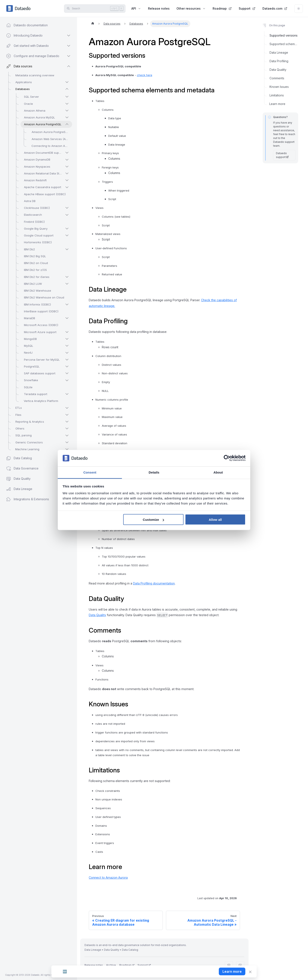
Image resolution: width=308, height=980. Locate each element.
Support (247, 8)
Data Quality (97, 615)
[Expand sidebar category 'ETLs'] (67, 408)
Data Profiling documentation (154, 583)
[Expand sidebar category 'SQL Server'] (67, 97)
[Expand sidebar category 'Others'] (67, 428)
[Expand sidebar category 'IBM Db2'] (67, 249)
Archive (111, 965)
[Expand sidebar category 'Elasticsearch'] (67, 215)
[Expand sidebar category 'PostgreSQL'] (67, 366)
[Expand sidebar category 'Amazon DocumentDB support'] (67, 153)
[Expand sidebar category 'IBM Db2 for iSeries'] (67, 277)
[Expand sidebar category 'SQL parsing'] (67, 435)
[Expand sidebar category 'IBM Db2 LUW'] (67, 284)
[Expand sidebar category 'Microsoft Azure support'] (67, 332)
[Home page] (93, 24)
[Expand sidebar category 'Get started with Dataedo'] (69, 46)
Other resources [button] (191, 8)
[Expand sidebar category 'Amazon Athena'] (67, 111)
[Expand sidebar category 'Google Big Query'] (67, 229)
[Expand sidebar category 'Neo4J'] (67, 353)
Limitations (277, 95)
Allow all (215, 520)
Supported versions (284, 35)
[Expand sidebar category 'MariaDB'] (67, 318)
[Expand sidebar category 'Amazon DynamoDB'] (67, 160)
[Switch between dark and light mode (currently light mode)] (299, 9)
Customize (154, 520)
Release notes (159, 8)
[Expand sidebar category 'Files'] (67, 415)
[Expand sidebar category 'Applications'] (67, 82)
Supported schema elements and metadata (284, 44)
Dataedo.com (275, 8)
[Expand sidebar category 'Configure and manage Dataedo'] (69, 56)
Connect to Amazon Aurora (108, 877)
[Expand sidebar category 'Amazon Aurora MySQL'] (67, 117)
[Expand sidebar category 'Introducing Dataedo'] (69, 35)
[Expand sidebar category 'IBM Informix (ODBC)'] (67, 304)
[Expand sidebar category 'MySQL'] (67, 346)
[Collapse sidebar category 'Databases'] (67, 89)
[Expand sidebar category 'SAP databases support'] (67, 373)
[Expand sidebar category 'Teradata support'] (67, 394)
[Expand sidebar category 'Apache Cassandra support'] (67, 187)
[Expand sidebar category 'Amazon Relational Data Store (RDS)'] (67, 173)
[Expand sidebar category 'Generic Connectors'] (67, 442)
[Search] (95, 9)
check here (145, 75)
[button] (34, 499)
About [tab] (218, 472)
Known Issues (279, 87)
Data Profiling (279, 61)
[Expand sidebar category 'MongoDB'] (67, 339)
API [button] (136, 8)
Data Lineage (279, 52)
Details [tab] (154, 472)
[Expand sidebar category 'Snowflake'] (67, 380)
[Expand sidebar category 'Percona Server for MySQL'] (67, 360)
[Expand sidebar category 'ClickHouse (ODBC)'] (67, 208)
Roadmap (222, 8)
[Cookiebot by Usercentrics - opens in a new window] (227, 458)
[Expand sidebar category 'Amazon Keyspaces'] (67, 167)
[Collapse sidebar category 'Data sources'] (69, 66)
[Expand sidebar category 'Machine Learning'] (67, 449)
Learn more (277, 104)
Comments (277, 78)
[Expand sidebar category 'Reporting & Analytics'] (67, 422)
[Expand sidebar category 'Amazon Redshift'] (67, 180)
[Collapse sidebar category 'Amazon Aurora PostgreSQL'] (67, 124)
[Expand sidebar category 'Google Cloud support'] (67, 235)
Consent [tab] (90, 472)
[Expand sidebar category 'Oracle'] (67, 104)
